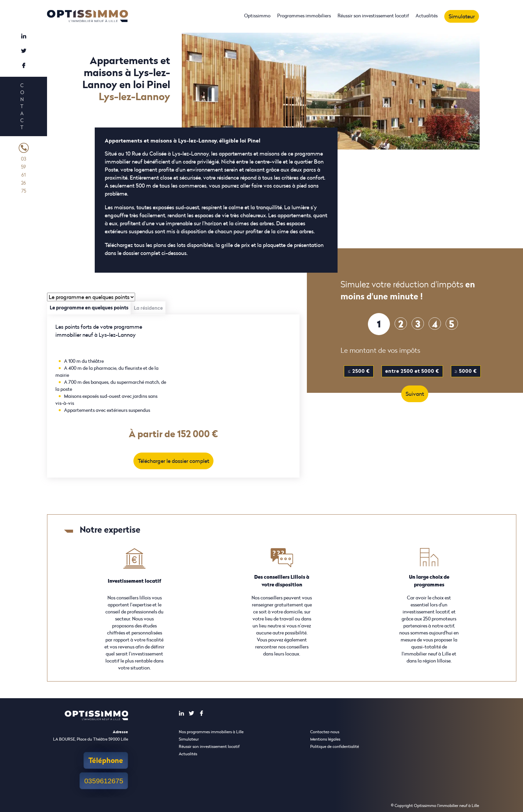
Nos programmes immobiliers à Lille (211, 732)
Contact (22, 106)
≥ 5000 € (466, 371)
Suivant (415, 394)
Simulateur (462, 16)
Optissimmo (257, 16)
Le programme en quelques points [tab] (89, 308)
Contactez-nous (325, 732)
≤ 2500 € (359, 371)
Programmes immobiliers (304, 16)
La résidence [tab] (148, 308)
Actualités (427, 16)
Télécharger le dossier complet (173, 461)
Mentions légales (325, 739)
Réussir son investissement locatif (373, 16)
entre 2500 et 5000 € (412, 371)
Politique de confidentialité (335, 746)
